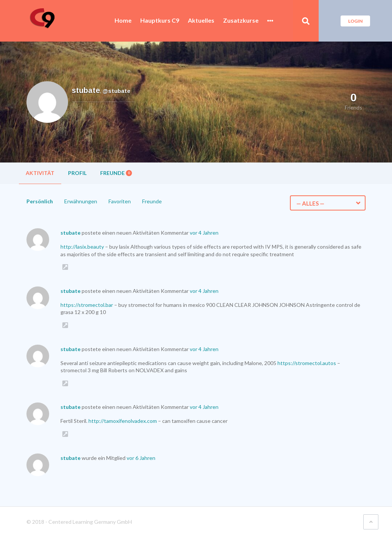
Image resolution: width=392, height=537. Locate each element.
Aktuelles (201, 21)
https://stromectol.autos (307, 363)
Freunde (116, 173)
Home (123, 21)
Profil (77, 173)
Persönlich (40, 201)
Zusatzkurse (241, 21)
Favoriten (120, 201)
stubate (70, 233)
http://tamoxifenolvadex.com (123, 421)
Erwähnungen (81, 201)
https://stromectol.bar (87, 305)
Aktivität (40, 173)
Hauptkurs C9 (160, 21)
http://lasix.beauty (82, 247)
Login (355, 21)
